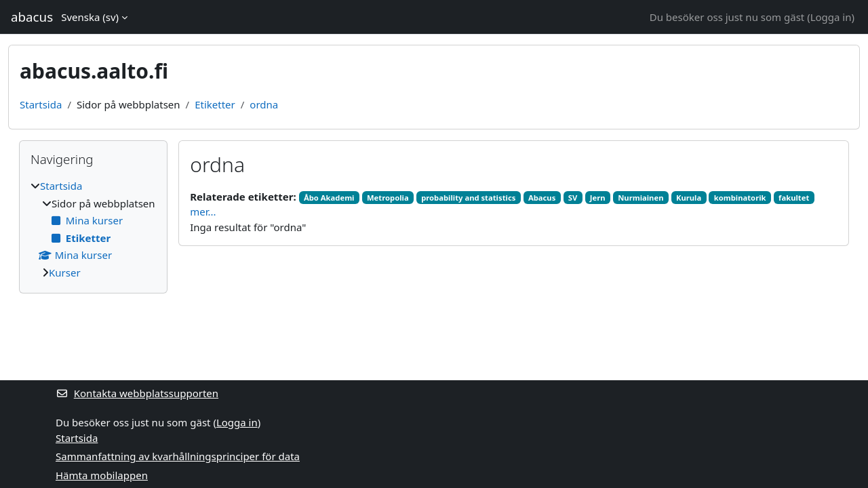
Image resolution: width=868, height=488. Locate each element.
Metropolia (388, 198)
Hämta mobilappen (102, 475)
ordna (264, 104)
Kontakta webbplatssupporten (137, 393)
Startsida (41, 104)
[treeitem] (93, 229)
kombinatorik (740, 198)
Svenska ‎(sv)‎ (90, 17)
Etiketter (215, 104)
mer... (203, 211)
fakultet (794, 198)
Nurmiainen (640, 198)
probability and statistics (468, 198)
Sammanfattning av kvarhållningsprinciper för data (178, 456)
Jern (598, 198)
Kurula (689, 198)
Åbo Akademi (329, 198)
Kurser (65, 272)
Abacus (542, 198)
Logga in (831, 17)
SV (573, 198)
